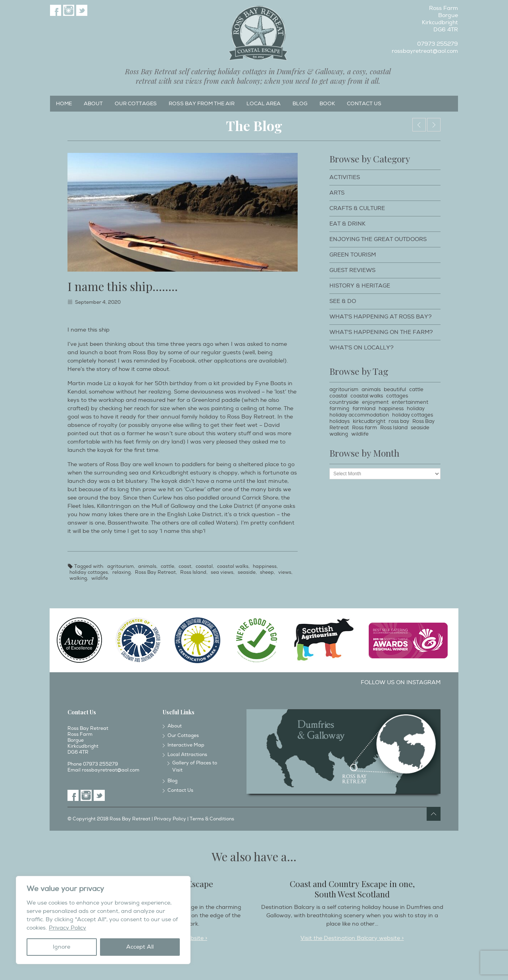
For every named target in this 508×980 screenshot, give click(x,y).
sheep (267, 572)
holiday (416, 409)
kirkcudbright (369, 421)
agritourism (120, 566)
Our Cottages (136, 104)
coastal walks (233, 566)
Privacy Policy (67, 928)
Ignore (62, 947)
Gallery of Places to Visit (195, 767)
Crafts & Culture (357, 208)
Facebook (56, 10)
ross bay (399, 421)
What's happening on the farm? (381, 332)
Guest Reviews (352, 270)
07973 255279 (438, 44)
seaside (247, 572)
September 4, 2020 (98, 302)
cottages (397, 396)
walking (78, 578)
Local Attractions (187, 755)
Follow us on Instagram (401, 682)
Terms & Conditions (212, 819)
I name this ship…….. (123, 286)
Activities (345, 177)
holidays (340, 421)
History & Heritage (360, 286)
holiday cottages (89, 572)
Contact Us (364, 104)
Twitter (82, 10)
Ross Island (193, 572)
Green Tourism (353, 255)
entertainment (410, 402)
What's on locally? (362, 348)
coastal (204, 566)
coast (185, 566)
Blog (300, 104)
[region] (103, 920)
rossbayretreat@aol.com (425, 51)
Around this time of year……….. (419, 125)
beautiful (395, 390)
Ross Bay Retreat (155, 572)
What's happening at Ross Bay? (381, 317)
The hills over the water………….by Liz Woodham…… (434, 125)
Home (64, 104)
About (93, 104)
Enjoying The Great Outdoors (378, 239)
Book (327, 104)
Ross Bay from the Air (202, 104)
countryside (344, 402)
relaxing (121, 572)
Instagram (69, 10)
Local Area (264, 104)
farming (339, 409)
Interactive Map (186, 745)
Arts (337, 193)
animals (147, 566)
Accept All (140, 947)
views (285, 572)
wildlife (100, 578)
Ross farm (365, 428)
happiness (265, 566)
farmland (364, 409)
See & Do (343, 301)
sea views (222, 572)
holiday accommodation (359, 415)
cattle (167, 566)
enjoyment (375, 402)
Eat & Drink (347, 224)
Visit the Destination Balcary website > (352, 938)
